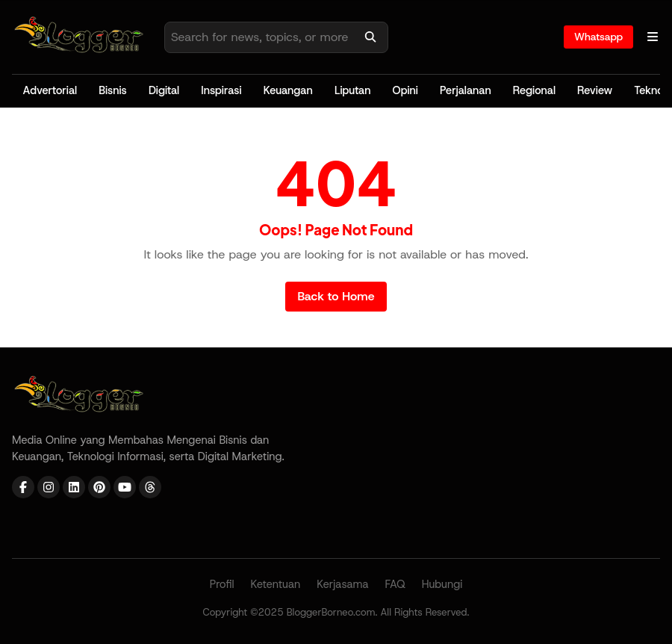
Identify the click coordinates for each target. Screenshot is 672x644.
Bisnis (113, 90)
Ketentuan (275, 584)
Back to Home (336, 296)
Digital (164, 90)
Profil (222, 584)
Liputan (353, 90)
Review (595, 90)
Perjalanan (466, 90)
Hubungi (442, 584)
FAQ (395, 584)
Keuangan (288, 90)
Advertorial (50, 90)
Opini (405, 90)
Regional (534, 90)
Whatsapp (598, 37)
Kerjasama (343, 584)
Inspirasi (221, 90)
